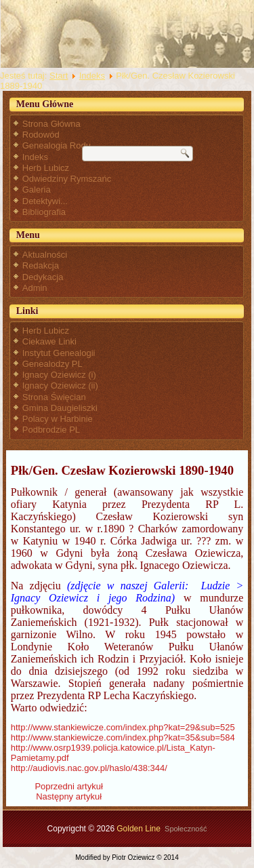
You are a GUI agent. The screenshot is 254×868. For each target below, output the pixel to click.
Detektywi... (45, 201)
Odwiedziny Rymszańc (67, 179)
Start (59, 76)
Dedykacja (43, 277)
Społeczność (186, 829)
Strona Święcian (54, 397)
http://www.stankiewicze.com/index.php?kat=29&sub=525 (123, 727)
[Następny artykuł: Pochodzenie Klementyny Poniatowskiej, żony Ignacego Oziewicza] (69, 796)
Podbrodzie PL (51, 430)
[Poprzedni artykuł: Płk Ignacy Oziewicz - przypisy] (68, 786)
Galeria (37, 190)
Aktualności (45, 255)
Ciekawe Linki (49, 341)
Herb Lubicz (46, 168)
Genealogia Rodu (57, 145)
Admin (35, 288)
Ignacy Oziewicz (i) (59, 375)
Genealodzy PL (52, 364)
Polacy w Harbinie (58, 419)
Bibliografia (44, 212)
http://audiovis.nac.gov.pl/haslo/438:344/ (89, 768)
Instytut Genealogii (59, 353)
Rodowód (41, 135)
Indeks (92, 76)
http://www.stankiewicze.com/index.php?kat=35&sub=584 (123, 737)
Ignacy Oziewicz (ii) (60, 386)
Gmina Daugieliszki (60, 408)
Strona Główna (51, 124)
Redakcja (41, 265)
